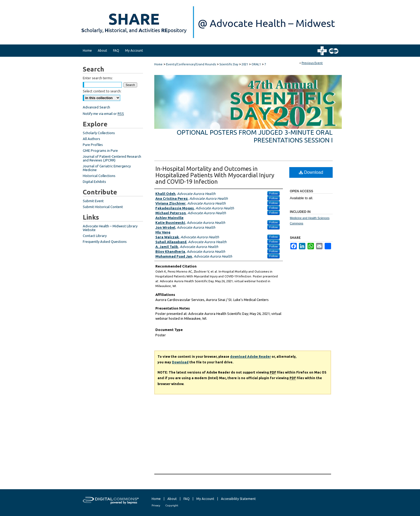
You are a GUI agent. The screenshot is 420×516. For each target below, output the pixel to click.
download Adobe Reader (250, 357)
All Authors (91, 139)
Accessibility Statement (238, 499)
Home (158, 64)
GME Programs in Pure (100, 150)
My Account (205, 499)
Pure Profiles (93, 145)
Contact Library (95, 236)
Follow (273, 193)
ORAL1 (257, 64)
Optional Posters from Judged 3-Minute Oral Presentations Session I (255, 136)
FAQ (187, 499)
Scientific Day (229, 64)
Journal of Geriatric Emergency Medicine (107, 168)
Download (311, 172)
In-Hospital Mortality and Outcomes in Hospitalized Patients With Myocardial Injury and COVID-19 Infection (215, 175)
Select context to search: (102, 91)
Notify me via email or (103, 114)
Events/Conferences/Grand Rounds (191, 64)
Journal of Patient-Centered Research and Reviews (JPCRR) (112, 158)
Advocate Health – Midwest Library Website (110, 228)
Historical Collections (99, 176)
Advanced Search (96, 107)
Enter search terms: (98, 78)
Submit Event (93, 201)
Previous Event (312, 63)
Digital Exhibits (94, 182)
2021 (245, 64)
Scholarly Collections (99, 133)
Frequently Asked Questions (105, 242)
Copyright (172, 505)
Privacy (156, 505)
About (172, 499)
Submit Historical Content (103, 207)
